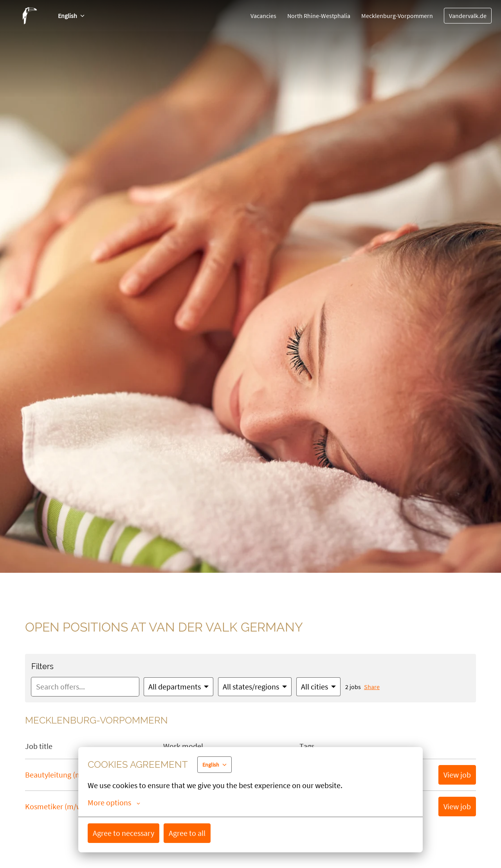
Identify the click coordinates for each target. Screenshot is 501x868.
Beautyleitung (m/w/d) (62, 775)
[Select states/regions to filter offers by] (255, 687)
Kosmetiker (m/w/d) (58, 806)
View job (457, 775)
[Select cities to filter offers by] (318, 687)
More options (114, 803)
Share (372, 687)
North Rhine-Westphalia (319, 16)
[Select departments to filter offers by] (178, 687)
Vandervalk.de (468, 16)
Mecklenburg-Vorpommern (397, 16)
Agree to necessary (123, 833)
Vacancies (263, 16)
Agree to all (187, 833)
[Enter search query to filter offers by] (85, 687)
